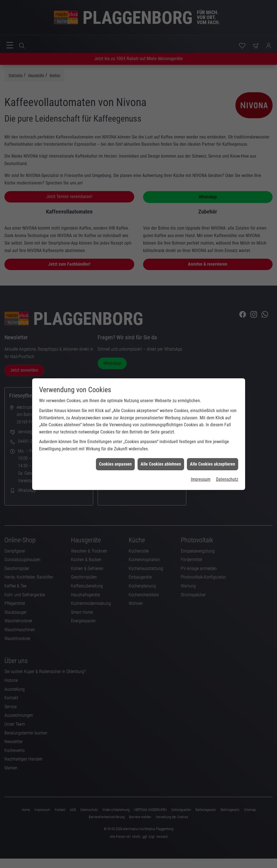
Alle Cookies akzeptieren (213, 451)
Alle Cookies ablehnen (161, 451)
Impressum (201, 466)
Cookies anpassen (115, 451)
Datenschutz (227, 466)
